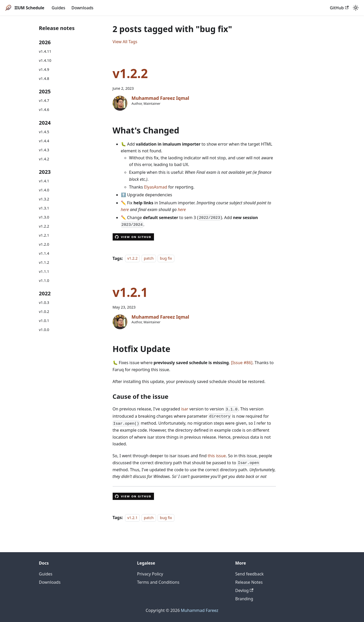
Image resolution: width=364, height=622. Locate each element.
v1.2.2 (44, 226)
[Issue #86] (242, 363)
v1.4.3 (44, 150)
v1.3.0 (44, 217)
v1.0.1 (44, 321)
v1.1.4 (44, 253)
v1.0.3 (44, 302)
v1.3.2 (44, 199)
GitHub (339, 8)
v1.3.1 (44, 208)
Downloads (83, 8)
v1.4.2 (44, 159)
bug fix (166, 258)
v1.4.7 (44, 100)
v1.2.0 (44, 244)
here (125, 209)
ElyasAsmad (156, 187)
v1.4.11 (45, 51)
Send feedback (250, 574)
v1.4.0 (44, 190)
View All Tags (125, 42)
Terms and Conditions (158, 582)
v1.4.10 (45, 60)
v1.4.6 (44, 110)
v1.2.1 (44, 235)
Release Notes (249, 582)
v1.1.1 (44, 271)
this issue (217, 456)
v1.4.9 (44, 69)
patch (149, 258)
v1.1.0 (44, 280)
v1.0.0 (44, 330)
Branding (244, 599)
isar (185, 409)
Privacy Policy (150, 574)
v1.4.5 (44, 132)
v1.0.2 (44, 312)
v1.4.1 (44, 181)
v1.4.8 (44, 78)
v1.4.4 (44, 141)
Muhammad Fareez (200, 610)
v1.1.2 (44, 262)
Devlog (244, 590)
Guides (59, 8)
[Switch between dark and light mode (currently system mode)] (356, 8)
